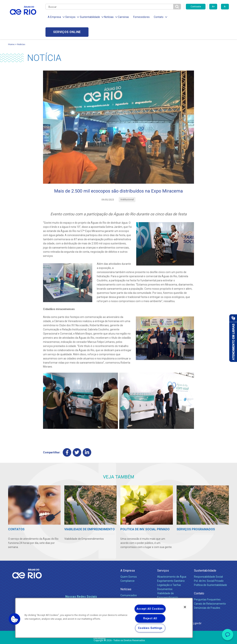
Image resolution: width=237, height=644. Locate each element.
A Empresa (128, 555)
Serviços (163, 555)
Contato (199, 578)
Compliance (127, 566)
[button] (15, 619)
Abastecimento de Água (172, 562)
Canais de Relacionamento (210, 589)
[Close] (185, 607)
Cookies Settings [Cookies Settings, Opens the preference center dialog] (150, 628)
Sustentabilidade (205, 555)
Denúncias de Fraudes (207, 593)
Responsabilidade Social (208, 562)
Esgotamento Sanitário (171, 566)
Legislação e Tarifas (169, 570)
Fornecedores (141, 17)
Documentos (165, 574)
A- (225, 7)
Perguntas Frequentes (207, 584)
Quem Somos (129, 562)
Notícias (21, 29)
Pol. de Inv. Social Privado (209, 566)
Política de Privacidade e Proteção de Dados (119, 638)
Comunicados (129, 580)
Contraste (196, 7)
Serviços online (207, 17)
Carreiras (123, 17)
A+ (213, 7)
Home (11, 29)
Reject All (150, 618)
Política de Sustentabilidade (210, 570)
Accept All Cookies (150, 609)
